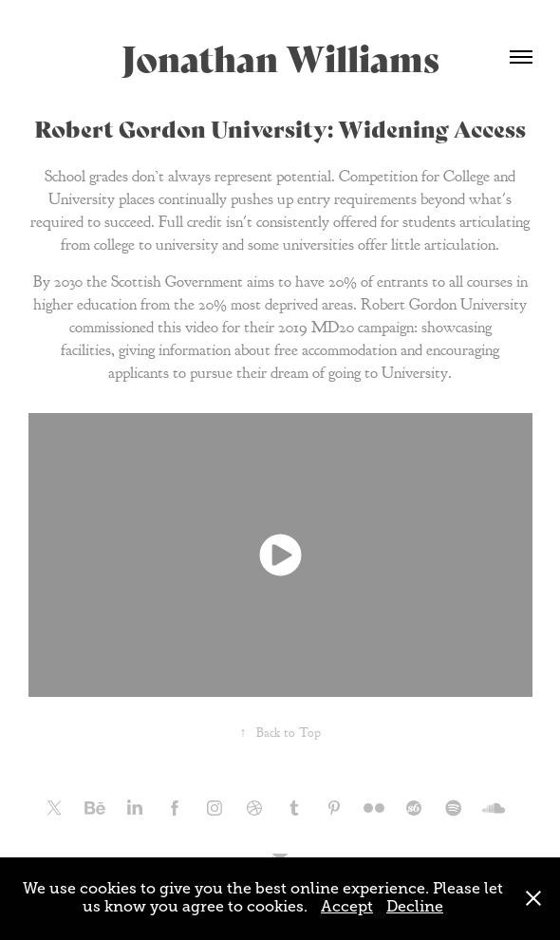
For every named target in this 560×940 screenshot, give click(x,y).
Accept (347, 907)
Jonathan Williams (280, 56)
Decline (415, 907)
